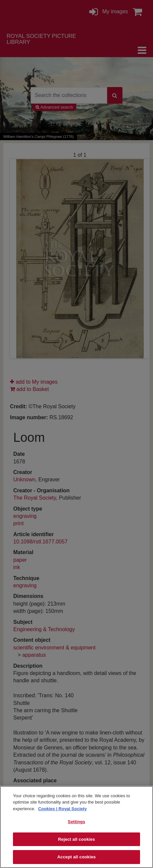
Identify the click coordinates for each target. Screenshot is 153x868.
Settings (76, 822)
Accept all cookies (77, 857)
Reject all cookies (76, 839)
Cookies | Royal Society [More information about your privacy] (63, 809)
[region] (76, 827)
